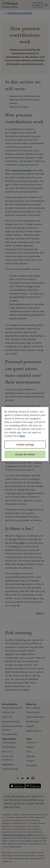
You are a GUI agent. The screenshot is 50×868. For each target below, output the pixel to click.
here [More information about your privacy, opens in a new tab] (22, 436)
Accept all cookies (25, 454)
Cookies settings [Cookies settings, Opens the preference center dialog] (25, 445)
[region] (25, 434)
